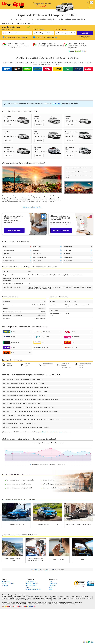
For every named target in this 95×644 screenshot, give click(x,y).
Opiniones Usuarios (8, 583)
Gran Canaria (79, 597)
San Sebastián (82, 598)
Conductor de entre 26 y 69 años (46, 37)
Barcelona (31, 597)
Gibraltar (67, 597)
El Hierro (53, 597)
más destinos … (62, 600)
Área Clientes (6, 581)
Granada (86, 597)
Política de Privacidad (32, 583)
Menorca (59, 598)
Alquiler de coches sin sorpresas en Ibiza (77, 177)
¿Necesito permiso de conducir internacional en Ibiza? (23, 403)
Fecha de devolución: (61, 29)
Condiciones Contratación (33, 589)
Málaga (43, 598)
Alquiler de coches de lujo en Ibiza (77, 172)
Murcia (65, 598)
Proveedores (53, 583)
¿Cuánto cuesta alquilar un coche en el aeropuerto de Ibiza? (25, 383)
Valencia (39, 600)
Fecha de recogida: (38, 29)
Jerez (4, 598)
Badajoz (25, 597)
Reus (75, 598)
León (34, 598)
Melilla (54, 598)
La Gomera (9, 598)
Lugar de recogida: (8, 29)
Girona (72, 597)
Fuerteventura (60, 597)
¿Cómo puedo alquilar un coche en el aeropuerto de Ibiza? (24, 379)
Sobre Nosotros (30, 581)
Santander (89, 598)
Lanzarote (29, 598)
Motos (51, 587)
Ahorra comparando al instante (76, 168)
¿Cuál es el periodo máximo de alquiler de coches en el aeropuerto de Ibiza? (30, 407)
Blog (50, 589)
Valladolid (45, 600)
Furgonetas (52, 585)
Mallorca (49, 598)
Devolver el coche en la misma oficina (16, 37)
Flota (50, 581)
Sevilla (18, 600)
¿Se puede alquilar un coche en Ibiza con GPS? (20, 423)
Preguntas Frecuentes (42, 432)
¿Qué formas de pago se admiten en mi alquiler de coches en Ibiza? (27, 427)
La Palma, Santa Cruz (19, 598)
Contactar (5, 585)
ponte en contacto (56, 432)
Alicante (4, 597)
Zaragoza (55, 600)
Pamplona (70, 598)
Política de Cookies (31, 585)
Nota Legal (29, 587)
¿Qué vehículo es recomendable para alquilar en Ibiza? (23, 415)
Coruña (47, 597)
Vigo (50, 600)
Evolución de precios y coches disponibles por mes (47, 443)
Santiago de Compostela (9, 600)
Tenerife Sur (33, 600)
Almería (10, 597)
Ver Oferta (8, 125)
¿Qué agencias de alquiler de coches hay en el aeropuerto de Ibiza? (27, 387)
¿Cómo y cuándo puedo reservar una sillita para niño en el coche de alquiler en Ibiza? (33, 419)
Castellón (42, 597)
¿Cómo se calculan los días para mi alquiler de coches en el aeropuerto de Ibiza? (31, 411)
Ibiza (91, 597)
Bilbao (36, 597)
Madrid (38, 598)
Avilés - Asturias (17, 597)
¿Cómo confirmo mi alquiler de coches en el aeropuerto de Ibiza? (26, 391)
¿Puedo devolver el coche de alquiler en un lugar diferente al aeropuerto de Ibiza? (32, 399)
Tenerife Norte (24, 600)
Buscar (85, 33)
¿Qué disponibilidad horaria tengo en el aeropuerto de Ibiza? (25, 395)
